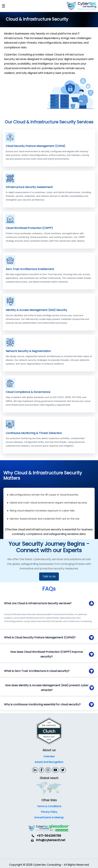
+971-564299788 (49, 836)
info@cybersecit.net (51, 840)
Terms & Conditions (49, 806)
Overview (49, 756)
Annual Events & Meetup (49, 817)
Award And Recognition (49, 762)
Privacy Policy (49, 812)
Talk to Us (49, 576)
